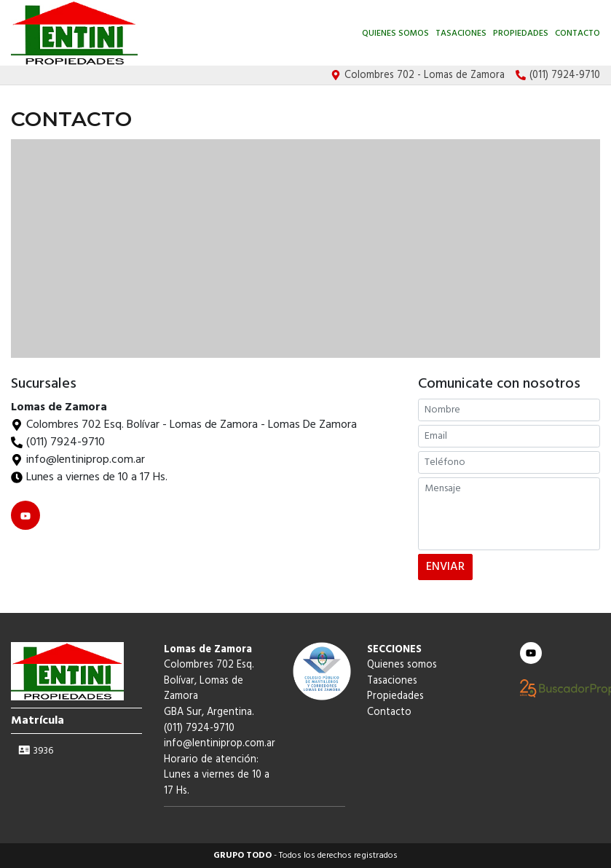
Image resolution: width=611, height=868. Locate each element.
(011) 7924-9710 (66, 442)
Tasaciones (461, 34)
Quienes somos (395, 34)
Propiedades (521, 34)
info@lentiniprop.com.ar (220, 744)
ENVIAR (445, 567)
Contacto (578, 34)
